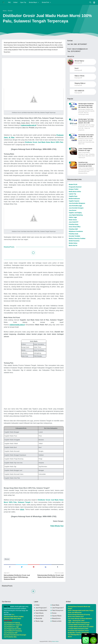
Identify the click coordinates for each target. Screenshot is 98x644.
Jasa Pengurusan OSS (41, 608)
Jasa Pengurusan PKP (58, 608)
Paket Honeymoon (58, 610)
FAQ (9, 2)
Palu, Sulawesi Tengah (22, 502)
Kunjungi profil (78, 63)
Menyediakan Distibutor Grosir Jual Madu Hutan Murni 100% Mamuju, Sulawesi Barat (17, 577)
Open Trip (23, 2)
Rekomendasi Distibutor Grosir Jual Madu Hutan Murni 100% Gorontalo (50, 576)
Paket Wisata (39, 613)
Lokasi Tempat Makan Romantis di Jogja (85, 149)
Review (7, 559)
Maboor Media (55, 641)
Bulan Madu (56, 605)
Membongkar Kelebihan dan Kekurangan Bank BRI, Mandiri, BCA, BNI (86, 105)
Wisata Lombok (57, 621)
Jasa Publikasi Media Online (41, 610)
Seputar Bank (40, 616)
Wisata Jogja (39, 621)
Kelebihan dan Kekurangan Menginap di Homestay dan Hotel (86, 164)
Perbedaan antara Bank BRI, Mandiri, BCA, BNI (86, 136)
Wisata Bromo (56, 618)
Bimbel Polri (46, 2)
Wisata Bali (39, 618)
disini (13, 615)
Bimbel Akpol (33, 2)
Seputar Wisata (57, 616)
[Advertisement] (34, 73)
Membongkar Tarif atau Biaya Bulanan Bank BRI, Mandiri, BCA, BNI (86, 121)
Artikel (15, 2)
